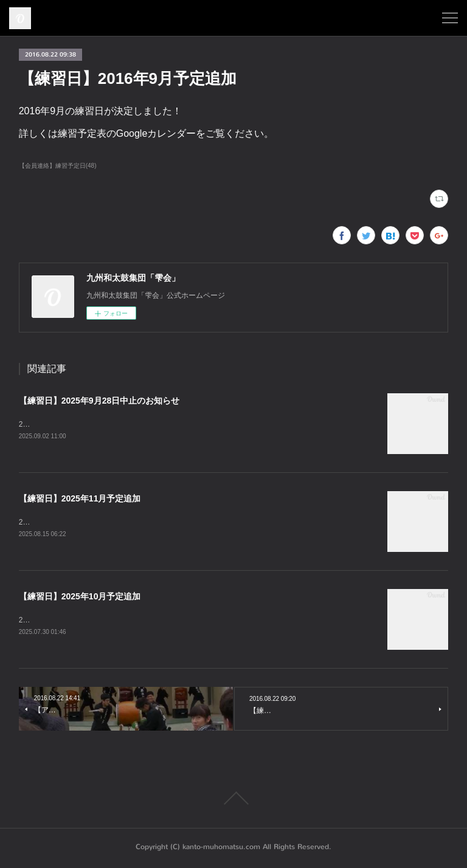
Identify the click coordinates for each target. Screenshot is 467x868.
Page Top (233, 800)
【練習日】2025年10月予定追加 (80, 598)
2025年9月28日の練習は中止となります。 (88, 424)
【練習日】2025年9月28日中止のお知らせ (99, 401)
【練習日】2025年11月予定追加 (80, 498)
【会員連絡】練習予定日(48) (58, 166)
